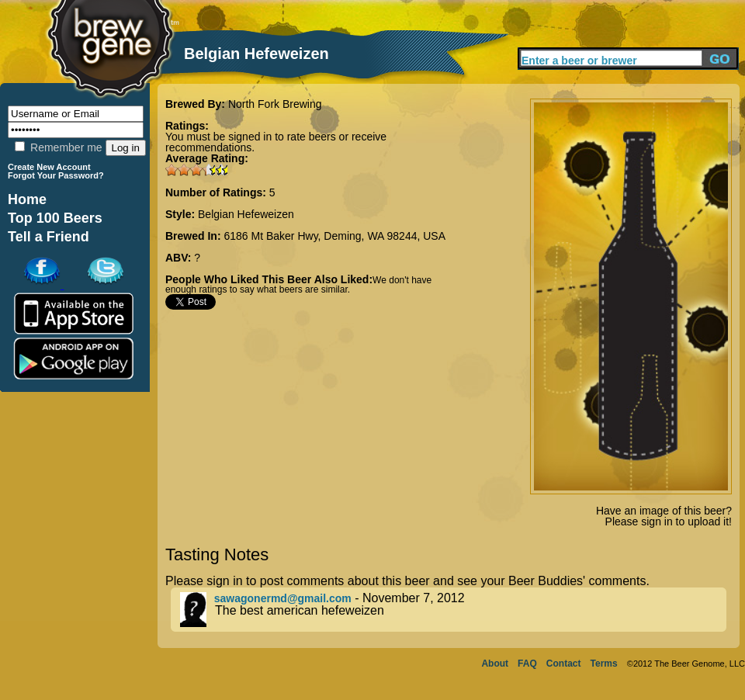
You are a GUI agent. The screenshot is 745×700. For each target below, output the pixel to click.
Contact (564, 664)
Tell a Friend (49, 237)
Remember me (58, 147)
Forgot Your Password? (56, 175)
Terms (604, 664)
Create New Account (49, 167)
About (495, 664)
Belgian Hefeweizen (246, 214)
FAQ (527, 664)
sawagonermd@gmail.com (283, 598)
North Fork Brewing (275, 104)
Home (27, 199)
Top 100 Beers (55, 218)
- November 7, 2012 (453, 610)
